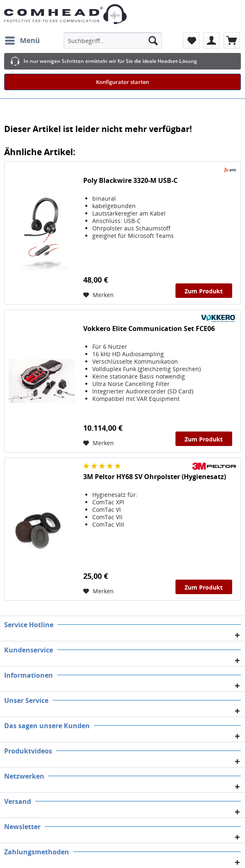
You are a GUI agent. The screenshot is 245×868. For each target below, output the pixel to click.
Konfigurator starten (122, 82)
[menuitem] (22, 41)
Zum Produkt (204, 291)
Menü (22, 40)
